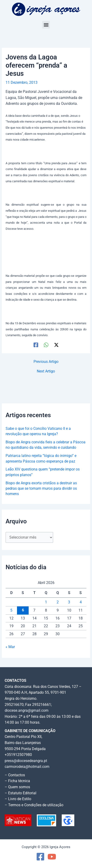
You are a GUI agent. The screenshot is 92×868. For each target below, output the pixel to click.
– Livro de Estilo (18, 799)
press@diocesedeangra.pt (26, 761)
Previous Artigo (46, 362)
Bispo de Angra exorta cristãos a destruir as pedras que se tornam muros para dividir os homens (41, 489)
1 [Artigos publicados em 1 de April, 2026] (46, 602)
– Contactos (15, 775)
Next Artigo (46, 372)
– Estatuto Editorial (20, 793)
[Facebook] (36, 345)
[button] (46, 25)
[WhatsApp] (46, 345)
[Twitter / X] (56, 345)
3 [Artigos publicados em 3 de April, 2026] (69, 602)
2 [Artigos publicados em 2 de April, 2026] (58, 602)
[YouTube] (52, 857)
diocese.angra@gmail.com (27, 711)
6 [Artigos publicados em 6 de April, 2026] (23, 610)
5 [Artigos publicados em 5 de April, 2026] (11, 610)
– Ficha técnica (17, 781)
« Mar (10, 647)
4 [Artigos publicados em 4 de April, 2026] (81, 602)
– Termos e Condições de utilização (34, 805)
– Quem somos (17, 787)
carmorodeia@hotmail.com (27, 767)
